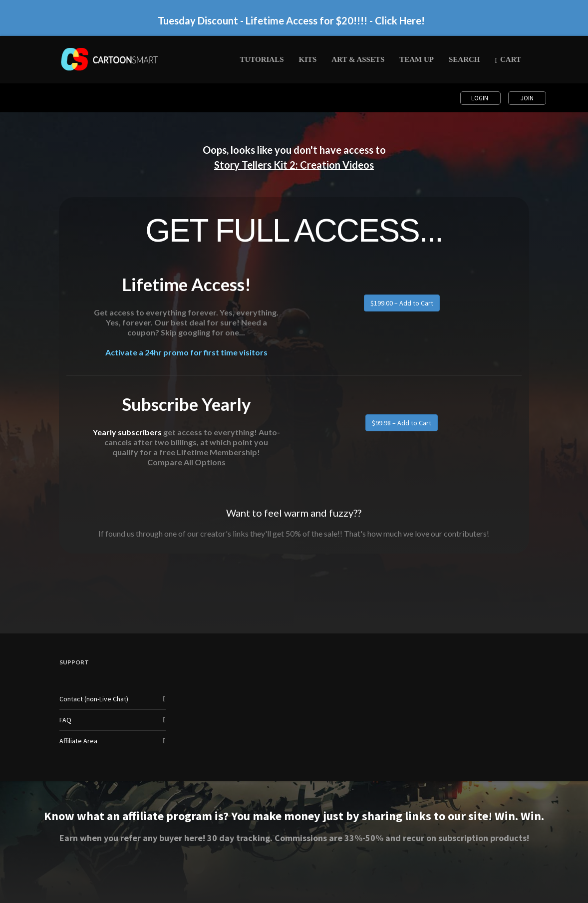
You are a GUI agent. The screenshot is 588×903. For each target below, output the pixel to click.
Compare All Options (186, 462)
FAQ (65, 720)
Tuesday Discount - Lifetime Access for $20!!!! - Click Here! (291, 20)
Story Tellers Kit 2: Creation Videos (294, 165)
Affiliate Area (78, 741)
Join (527, 98)
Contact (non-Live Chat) (94, 699)
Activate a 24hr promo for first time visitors (186, 352)
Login (480, 98)
